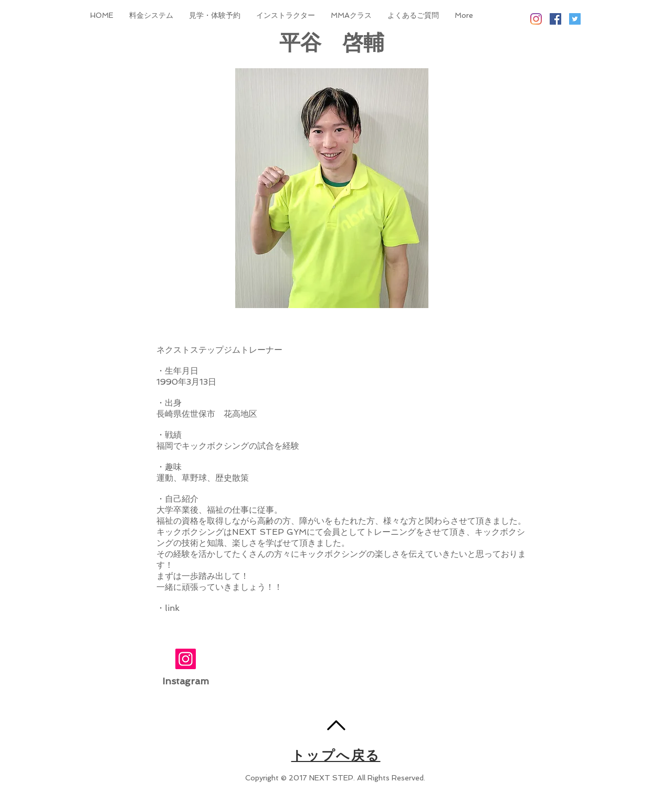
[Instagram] (536, 19)
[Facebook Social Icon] (555, 19)
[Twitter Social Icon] (575, 19)
